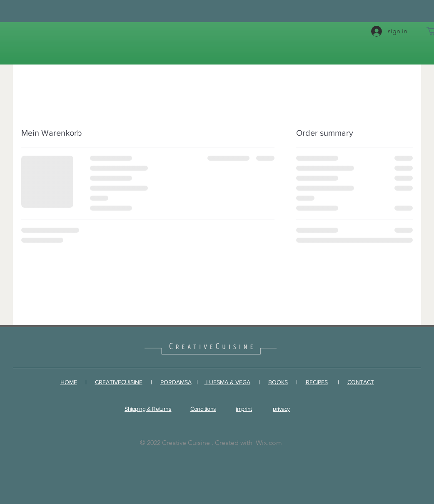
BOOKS (278, 382)
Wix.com (269, 443)
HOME (69, 382)
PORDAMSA (176, 382)
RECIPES (317, 382)
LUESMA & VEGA (227, 382)
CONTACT (361, 382)
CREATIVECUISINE (119, 382)
